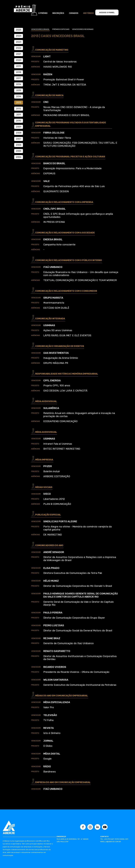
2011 (19, 115)
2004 (19, 157)
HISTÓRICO (88, 13)
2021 (19, 54)
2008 (19, 133)
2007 (19, 139)
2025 (19, 30)
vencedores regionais (83, 29)
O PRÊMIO (43, 13)
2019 (19, 66)
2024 (19, 36)
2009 (19, 127)
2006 (19, 145)
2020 (19, 60)
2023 (19, 42)
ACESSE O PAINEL (107, 12)
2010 (19, 121)
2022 (19, 48)
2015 (19, 90)
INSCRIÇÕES (58, 13)
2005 (19, 151)
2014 (19, 96)
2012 (19, 109)
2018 (19, 72)
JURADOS (74, 13)
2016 (19, 84)
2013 (19, 103)
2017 (19, 78)
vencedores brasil (40, 29)
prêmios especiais (61, 29)
